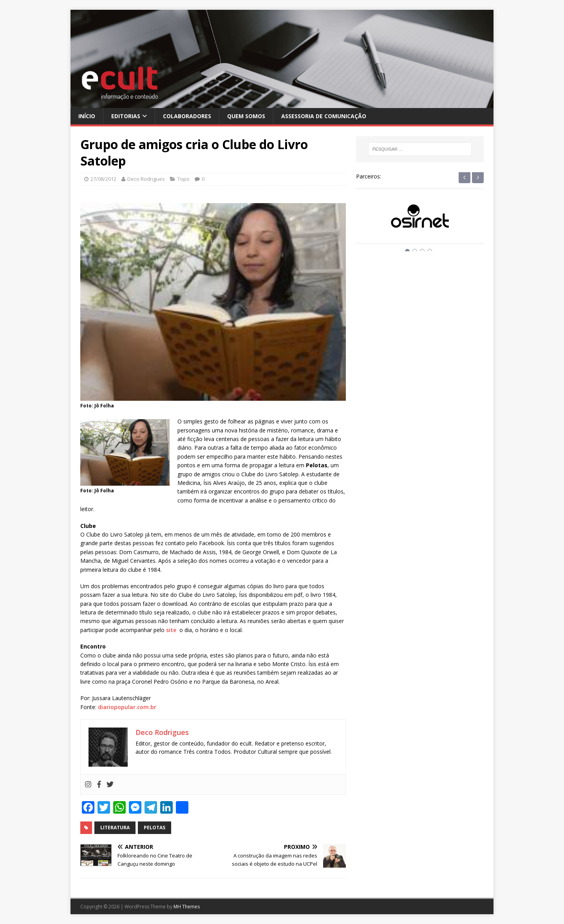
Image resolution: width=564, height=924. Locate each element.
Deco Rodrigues (146, 179)
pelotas (155, 828)
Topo (183, 179)
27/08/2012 (103, 179)
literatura (115, 828)
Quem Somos (246, 116)
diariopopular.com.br (127, 707)
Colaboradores (187, 116)
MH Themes (187, 907)
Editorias (126, 116)
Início (87, 116)
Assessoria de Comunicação (324, 116)
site (171, 630)
